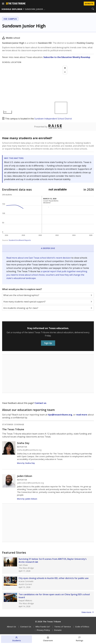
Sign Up (48, 343)
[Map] (35, 90)
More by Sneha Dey (26, 463)
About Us (11, 627)
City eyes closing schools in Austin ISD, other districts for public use (54, 578)
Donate (58, 630)
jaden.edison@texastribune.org (30, 483)
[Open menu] (3, 4)
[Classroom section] (48, 639)
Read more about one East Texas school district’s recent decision (39, 258)
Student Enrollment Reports (20, 240)
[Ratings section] (79, 639)
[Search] (93, 9)
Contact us (40, 403)
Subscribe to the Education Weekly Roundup (67, 57)
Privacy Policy (43, 630)
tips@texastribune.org (60, 415)
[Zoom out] (65, 72)
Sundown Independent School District (53, 119)
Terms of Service (63, 627)
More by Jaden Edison (27, 499)
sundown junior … (35, 9)
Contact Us (26, 627)
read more (82, 415)
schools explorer (12, 9)
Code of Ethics (82, 627)
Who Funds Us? (43, 627)
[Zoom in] (65, 68)
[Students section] (17, 639)
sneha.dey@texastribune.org (29, 450)
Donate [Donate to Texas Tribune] (89, 4)
